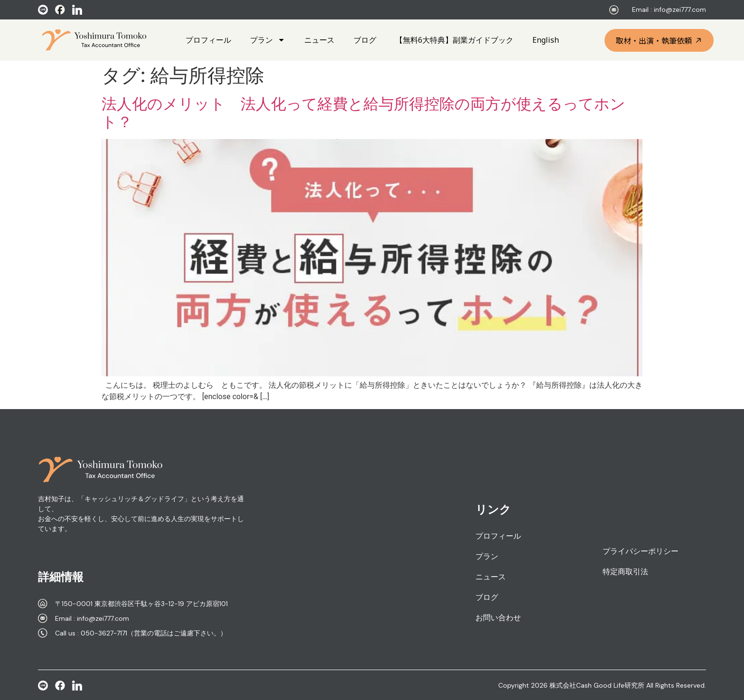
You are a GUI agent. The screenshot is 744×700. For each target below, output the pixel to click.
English (546, 40)
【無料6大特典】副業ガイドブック (454, 40)
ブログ (365, 40)
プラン (268, 40)
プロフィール (208, 40)
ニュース (319, 40)
